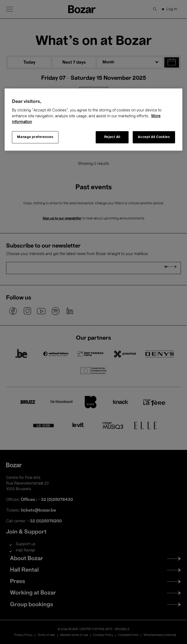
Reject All (112, 137)
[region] (93, 120)
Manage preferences (35, 137)
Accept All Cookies (154, 137)
